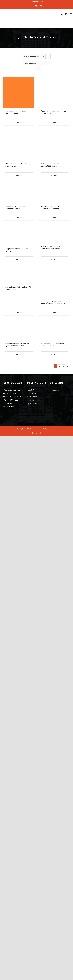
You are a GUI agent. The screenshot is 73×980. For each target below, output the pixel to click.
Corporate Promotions (32, 395)
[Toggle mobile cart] (62, 14)
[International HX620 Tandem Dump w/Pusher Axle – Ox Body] (54, 283)
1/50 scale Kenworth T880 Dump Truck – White (18, 165)
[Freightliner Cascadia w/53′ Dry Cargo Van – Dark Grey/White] (54, 234)
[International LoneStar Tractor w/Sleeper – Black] (54, 330)
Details (20, 123)
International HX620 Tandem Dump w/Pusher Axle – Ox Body (53, 302)
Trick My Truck (37, 429)
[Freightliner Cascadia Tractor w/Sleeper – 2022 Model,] (54, 193)
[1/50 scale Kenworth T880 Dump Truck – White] (19, 145)
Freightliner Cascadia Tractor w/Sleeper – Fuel (16, 250)
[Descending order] (48, 56)
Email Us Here (9, 407)
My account (55, 390)
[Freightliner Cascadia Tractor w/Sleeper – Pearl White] (19, 193)
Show (31, 63)
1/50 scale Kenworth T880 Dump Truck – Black (53, 112)
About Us (31, 390)
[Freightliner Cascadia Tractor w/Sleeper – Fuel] (19, 235)
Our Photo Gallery (34, 400)
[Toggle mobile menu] (71, 14)
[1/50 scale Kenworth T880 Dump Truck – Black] (54, 93)
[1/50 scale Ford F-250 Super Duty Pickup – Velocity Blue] (19, 93)
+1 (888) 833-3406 (36, 2)
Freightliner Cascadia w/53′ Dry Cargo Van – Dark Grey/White (52, 247)
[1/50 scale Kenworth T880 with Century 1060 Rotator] (54, 145)
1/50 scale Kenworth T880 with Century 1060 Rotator (52, 165)
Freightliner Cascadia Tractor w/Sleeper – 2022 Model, (52, 207)
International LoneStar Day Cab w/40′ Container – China (17, 345)
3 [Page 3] (64, 366)
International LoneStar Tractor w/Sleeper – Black (52, 345)
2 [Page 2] (60, 366)
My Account (32, 404)
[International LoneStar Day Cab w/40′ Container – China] (19, 330)
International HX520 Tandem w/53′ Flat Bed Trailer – (18, 288)
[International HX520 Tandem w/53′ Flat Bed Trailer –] (19, 276)
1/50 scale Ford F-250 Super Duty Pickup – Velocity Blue (18, 112)
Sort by (32, 56)
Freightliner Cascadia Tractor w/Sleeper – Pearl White (16, 207)
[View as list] (38, 68)
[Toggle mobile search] (66, 14)
